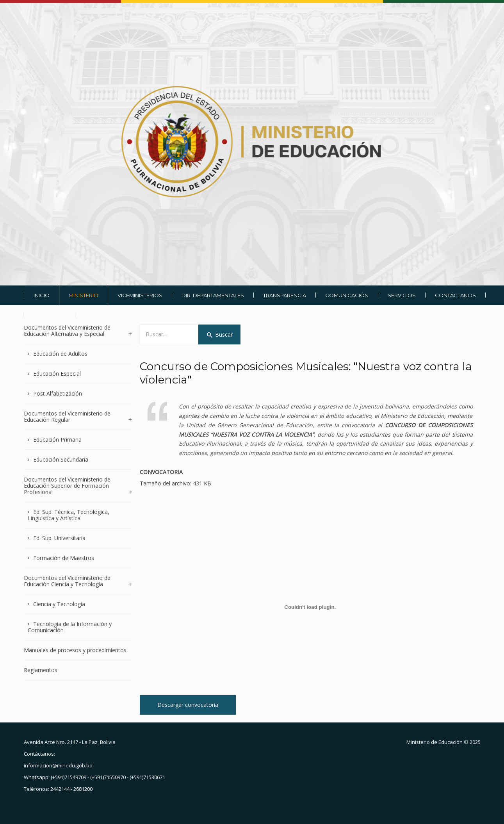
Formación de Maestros (64, 558)
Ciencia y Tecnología (59, 604)
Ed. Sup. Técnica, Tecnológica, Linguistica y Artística (69, 515)
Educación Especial (57, 374)
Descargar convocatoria (188, 705)
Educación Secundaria (61, 459)
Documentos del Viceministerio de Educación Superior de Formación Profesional (67, 486)
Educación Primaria (57, 440)
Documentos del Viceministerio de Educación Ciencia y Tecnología (67, 581)
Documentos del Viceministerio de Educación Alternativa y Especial (67, 331)
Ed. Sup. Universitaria (59, 538)
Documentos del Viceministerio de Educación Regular (67, 416)
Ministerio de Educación (435, 742)
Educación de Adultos (60, 354)
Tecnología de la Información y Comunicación (70, 627)
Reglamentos (41, 670)
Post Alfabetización (58, 393)
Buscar (219, 334)
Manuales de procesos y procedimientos (75, 650)
